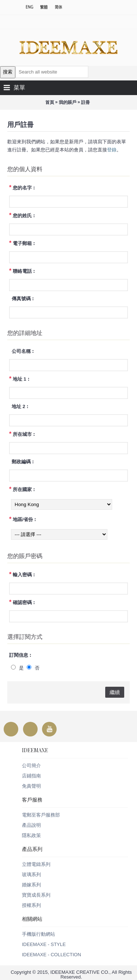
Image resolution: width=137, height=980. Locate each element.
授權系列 (31, 905)
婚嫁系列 (31, 885)
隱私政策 (31, 835)
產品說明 (31, 825)
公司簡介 (31, 766)
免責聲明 (31, 786)
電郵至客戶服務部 (41, 815)
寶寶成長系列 (36, 895)
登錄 (112, 150)
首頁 (50, 102)
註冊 (85, 102)
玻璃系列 (31, 875)
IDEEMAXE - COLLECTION (52, 955)
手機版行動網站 (39, 934)
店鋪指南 (31, 776)
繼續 (115, 692)
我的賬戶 (68, 102)
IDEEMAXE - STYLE (44, 944)
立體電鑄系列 (36, 864)
